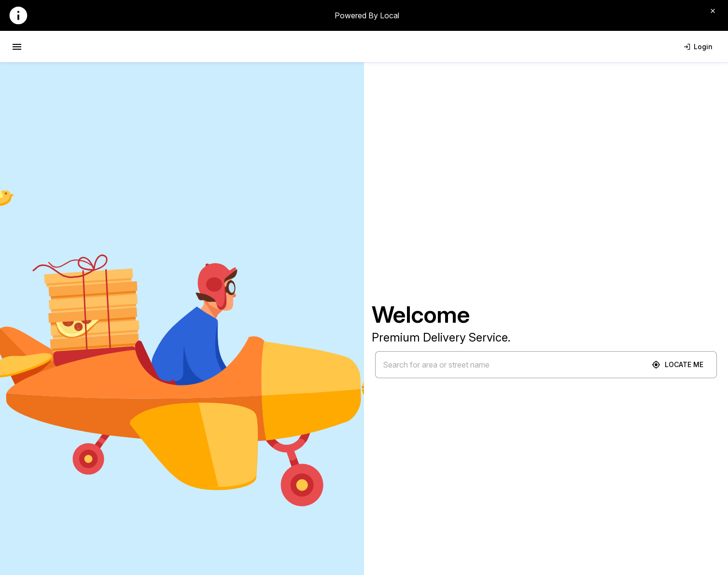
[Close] (713, 11)
